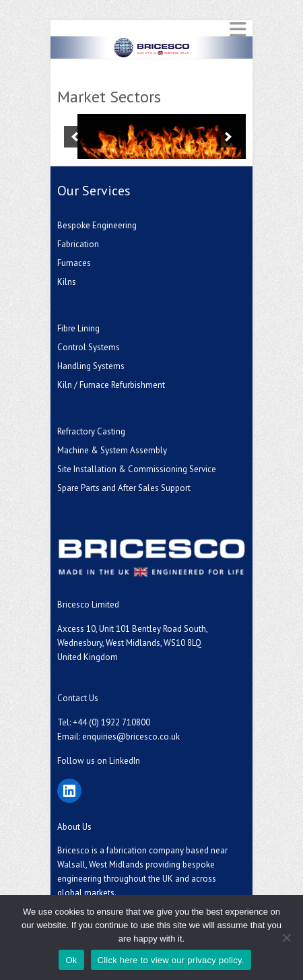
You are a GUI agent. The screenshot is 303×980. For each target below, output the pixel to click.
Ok (71, 960)
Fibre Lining (78, 328)
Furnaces (74, 263)
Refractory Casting (91, 431)
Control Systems (89, 347)
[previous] (75, 137)
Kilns (67, 282)
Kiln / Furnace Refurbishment (111, 385)
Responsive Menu (238, 29)
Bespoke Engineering (97, 225)
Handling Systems (91, 366)
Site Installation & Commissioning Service (137, 469)
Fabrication (78, 244)
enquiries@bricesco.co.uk (131, 737)
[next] (228, 137)
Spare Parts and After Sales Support (124, 488)
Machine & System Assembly (112, 450)
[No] (286, 938)
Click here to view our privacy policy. (171, 960)
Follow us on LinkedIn (99, 761)
